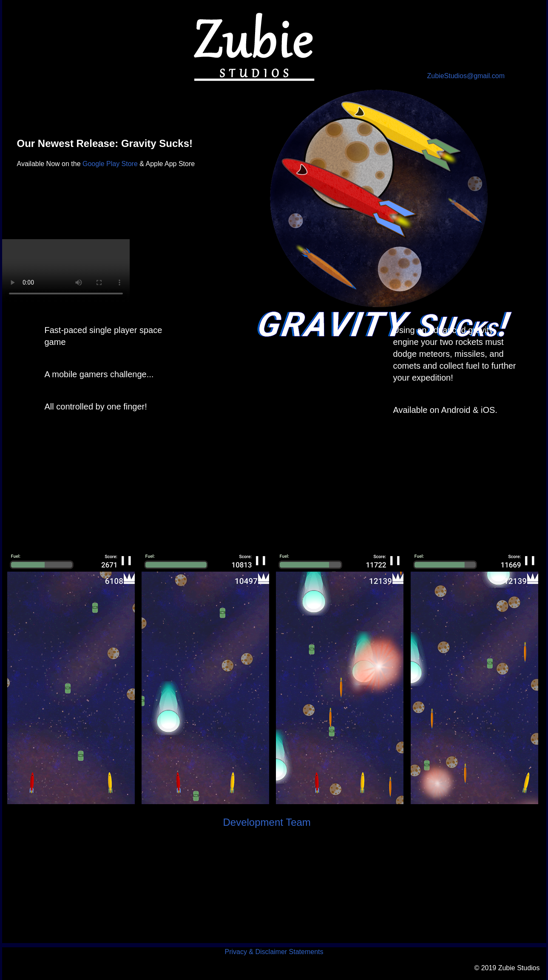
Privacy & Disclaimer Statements (274, 952)
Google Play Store (110, 164)
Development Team (267, 822)
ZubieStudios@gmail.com (466, 76)
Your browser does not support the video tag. (66, 271)
